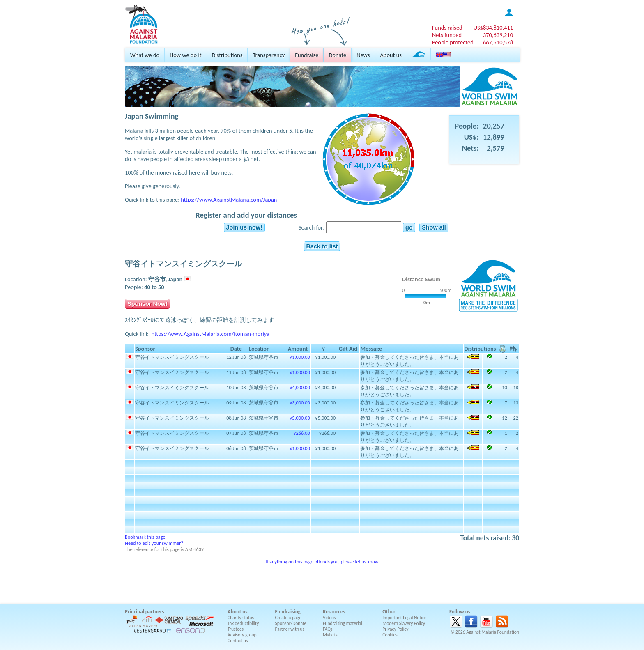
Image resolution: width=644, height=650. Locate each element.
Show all (434, 227)
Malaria (330, 635)
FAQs (328, 629)
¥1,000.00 (300, 357)
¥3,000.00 (300, 403)
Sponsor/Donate (291, 623)
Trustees (236, 629)
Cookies (390, 635)
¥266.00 (301, 433)
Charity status (241, 618)
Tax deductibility (243, 623)
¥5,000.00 (300, 418)
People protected (453, 42)
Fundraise (307, 55)
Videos (329, 618)
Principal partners (144, 612)
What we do (145, 55)
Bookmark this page (145, 537)
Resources (334, 612)
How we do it (185, 55)
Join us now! (244, 227)
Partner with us (290, 629)
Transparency (269, 55)
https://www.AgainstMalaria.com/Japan (229, 200)
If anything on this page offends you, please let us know (322, 562)
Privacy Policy (395, 629)
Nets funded (447, 35)
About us (391, 55)
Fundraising (288, 612)
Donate (337, 55)
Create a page (288, 618)
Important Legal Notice (404, 618)
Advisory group (242, 635)
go (409, 227)
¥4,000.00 (300, 387)
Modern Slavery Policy (404, 623)
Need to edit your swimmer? (154, 543)
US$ (493, 28)
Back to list (322, 246)
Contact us (238, 641)
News (363, 55)
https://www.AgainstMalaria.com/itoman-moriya (210, 334)
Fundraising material (343, 623)
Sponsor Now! (147, 304)
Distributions (227, 55)
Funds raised (447, 28)
